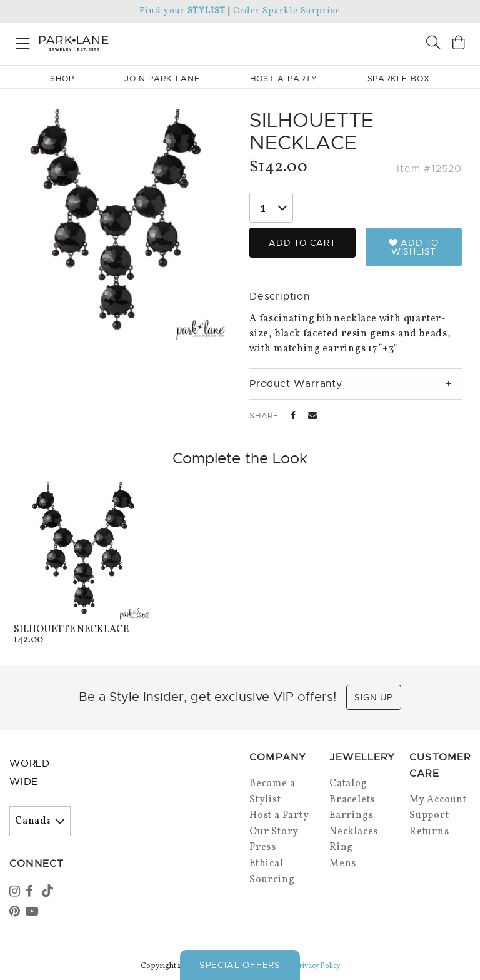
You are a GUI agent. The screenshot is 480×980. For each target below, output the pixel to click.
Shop (62, 78)
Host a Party (279, 816)
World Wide (30, 773)
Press (263, 847)
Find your (182, 11)
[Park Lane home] (120, 42)
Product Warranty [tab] (296, 384)
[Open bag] (459, 44)
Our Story (274, 832)
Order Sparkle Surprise (287, 11)
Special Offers (240, 965)
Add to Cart (302, 243)
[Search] (433, 44)
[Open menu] (23, 41)
